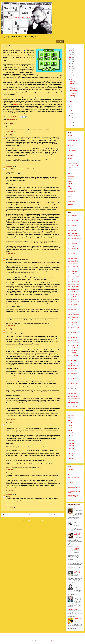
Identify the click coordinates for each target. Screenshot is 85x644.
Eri (71, 101)
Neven (69, 186)
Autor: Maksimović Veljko (74, 302)
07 (71, 106)
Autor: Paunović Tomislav (73, 330)
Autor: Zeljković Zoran (73, 383)
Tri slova (70, 197)
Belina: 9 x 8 (70, 428)
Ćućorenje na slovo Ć (73, 96)
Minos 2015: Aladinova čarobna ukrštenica (77, 549)
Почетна (32, 515)
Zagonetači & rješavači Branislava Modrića (73, 496)
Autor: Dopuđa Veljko (72, 233)
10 (71, 77)
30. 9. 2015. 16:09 (11, 131)
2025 (71, 48)
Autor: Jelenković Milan (73, 266)
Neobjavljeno (71, 184)
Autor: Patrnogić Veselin (73, 327)
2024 (71, 50)
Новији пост (7, 515)
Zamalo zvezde (78, 509)
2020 (71, 59)
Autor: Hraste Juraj (72, 251)
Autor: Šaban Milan (72, 394)
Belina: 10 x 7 (71, 415)
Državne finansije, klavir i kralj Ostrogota (74, 92)
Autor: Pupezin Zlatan (72, 340)
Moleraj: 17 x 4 (71, 453)
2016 (71, 68)
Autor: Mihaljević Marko (73, 307)
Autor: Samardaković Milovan (74, 358)
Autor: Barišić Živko (72, 215)
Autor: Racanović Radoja (73, 343)
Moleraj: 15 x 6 (71, 451)
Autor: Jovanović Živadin (73, 269)
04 (71, 113)
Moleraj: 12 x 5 (71, 435)
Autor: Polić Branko (72, 338)
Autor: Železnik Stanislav (73, 396)
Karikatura (70, 158)
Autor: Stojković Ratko (73, 368)
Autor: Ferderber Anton (73, 241)
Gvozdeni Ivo (77, 597)
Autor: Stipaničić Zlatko (73, 366)
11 (71, 75)
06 (71, 109)
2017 (71, 66)
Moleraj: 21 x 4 (71, 458)
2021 (71, 57)
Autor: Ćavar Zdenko (72, 386)
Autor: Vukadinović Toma (73, 378)
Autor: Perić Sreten (72, 333)
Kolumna (70, 161)
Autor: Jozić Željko (72, 274)
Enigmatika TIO (71, 470)
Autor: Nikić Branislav (73, 325)
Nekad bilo (70, 179)
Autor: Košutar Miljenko (73, 276)
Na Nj (76, 521)
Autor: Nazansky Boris (73, 317)
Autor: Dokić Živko (72, 231)
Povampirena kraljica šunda (77, 572)
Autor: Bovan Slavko (72, 225)
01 (71, 120)
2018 (71, 64)
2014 (71, 123)
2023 (71, 53)
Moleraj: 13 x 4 (71, 441)
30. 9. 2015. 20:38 (11, 325)
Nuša (71, 99)
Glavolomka (70, 156)
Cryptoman (70, 482)
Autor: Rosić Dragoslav (73, 355)
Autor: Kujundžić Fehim (73, 287)
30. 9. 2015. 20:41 (11, 469)
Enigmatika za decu (72, 148)
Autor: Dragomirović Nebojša (74, 238)
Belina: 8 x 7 (70, 423)
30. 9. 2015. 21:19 (11, 491)
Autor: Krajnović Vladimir (74, 279)
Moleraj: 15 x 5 (71, 448)
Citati (69, 138)
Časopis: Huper (71, 202)
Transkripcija (70, 194)
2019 (71, 62)
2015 (71, 71)
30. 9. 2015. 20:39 (11, 419)
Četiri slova (70, 204)
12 (71, 73)
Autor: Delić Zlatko (72, 228)
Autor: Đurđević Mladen (73, 391)
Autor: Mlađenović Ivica (73, 315)
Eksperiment (70, 145)
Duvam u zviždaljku (72, 140)
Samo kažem (70, 189)
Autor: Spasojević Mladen (73, 363)
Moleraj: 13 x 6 (71, 443)
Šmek (69, 475)
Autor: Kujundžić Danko (73, 284)
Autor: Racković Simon (73, 345)
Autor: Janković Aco (72, 264)
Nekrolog (70, 181)
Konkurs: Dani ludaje (72, 163)
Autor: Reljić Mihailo (72, 350)
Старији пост (58, 515)
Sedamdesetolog (71, 191)
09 (71, 80)
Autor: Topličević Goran (73, 371)
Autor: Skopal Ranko (72, 360)
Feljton (69, 153)
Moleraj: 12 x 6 (71, 438)
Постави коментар (10, 507)
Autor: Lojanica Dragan (73, 297)
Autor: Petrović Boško (73, 335)
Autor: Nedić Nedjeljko (73, 322)
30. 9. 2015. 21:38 (11, 504)
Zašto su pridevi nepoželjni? (74, 562)
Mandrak (9, 135)
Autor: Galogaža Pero (72, 243)
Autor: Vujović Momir (73, 376)
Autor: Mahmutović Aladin (74, 299)
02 (71, 118)
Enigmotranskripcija (72, 609)
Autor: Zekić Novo (72, 381)
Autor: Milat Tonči (72, 310)
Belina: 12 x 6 (71, 418)
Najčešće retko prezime (74, 88)
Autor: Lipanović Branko (73, 294)
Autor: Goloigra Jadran (73, 246)
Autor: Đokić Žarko (72, 389)
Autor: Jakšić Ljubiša (72, 259)
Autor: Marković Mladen (73, 304)
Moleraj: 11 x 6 (71, 433)
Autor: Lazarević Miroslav (73, 289)
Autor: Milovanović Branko (74, 312)
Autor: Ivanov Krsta (72, 256)
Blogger (53, 641)
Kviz (69, 174)
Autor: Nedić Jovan (72, 320)
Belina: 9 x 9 (70, 430)
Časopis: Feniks (71, 199)
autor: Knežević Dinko (73, 407)
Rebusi (69, 472)
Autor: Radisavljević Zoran (74, 348)
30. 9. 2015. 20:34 (11, 253)
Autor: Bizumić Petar (72, 223)
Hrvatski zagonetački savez (74, 485)
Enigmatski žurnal (12, 119)
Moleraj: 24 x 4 (71, 461)
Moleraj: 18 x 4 (71, 456)
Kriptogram (70, 480)
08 (71, 104)
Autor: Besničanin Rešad (73, 220)
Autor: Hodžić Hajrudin (73, 248)
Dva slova (70, 143)
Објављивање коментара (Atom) (37, 521)
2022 (71, 55)
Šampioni (70, 207)
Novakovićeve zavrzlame (73, 477)
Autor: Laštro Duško (72, 292)
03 (71, 115)
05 (71, 111)
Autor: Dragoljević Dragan (74, 236)
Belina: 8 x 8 (70, 425)
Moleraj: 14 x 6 (71, 446)
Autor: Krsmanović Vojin (73, 282)
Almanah (70, 135)
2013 (71, 125)
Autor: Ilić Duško (71, 254)
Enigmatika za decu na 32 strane (78, 619)
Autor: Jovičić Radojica (73, 271)
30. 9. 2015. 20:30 (11, 163)
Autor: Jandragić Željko (73, 261)
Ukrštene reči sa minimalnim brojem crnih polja (78, 535)
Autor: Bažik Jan (71, 218)
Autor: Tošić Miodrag (72, 373)
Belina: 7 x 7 (70, 420)
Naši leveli (73, 81)
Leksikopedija (71, 176)
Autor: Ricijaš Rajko (72, 353)
